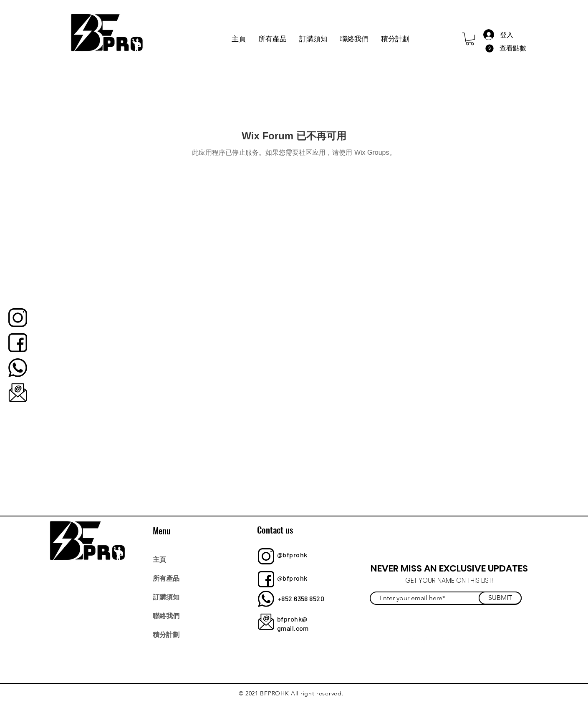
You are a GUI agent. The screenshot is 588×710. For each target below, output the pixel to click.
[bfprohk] (18, 318)
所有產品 (166, 578)
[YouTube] (446, 641)
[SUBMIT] (500, 598)
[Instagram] (428, 641)
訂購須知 (166, 597)
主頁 (159, 559)
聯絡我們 (166, 615)
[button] (470, 39)
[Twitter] (410, 641)
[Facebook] (391, 641)
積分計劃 (166, 634)
